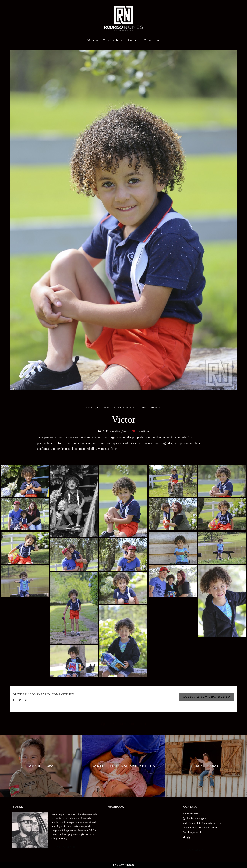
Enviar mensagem (196, 819)
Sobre (134, 40)
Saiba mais (65, 847)
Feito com (123, 865)
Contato (152, 40)
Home (93, 40)
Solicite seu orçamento (207, 697)
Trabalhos (113, 40)
